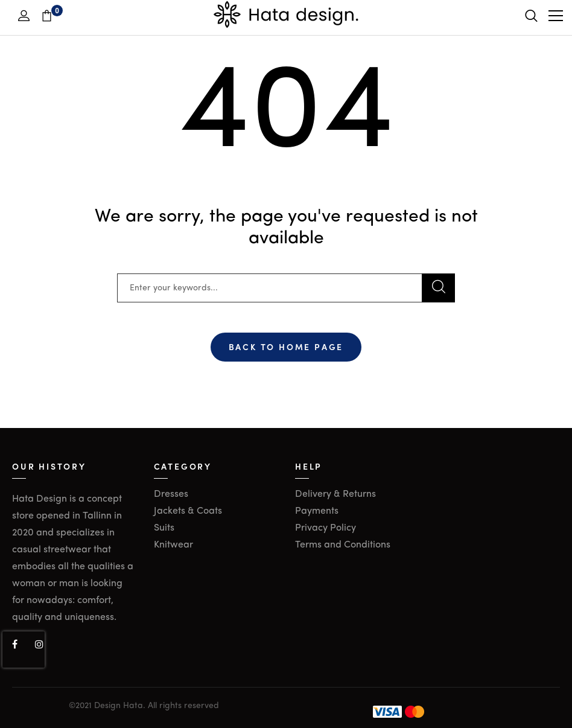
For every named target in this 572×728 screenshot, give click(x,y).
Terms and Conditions (343, 545)
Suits (164, 528)
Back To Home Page (286, 346)
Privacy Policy (326, 528)
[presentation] (24, 650)
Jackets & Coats (188, 511)
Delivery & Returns (335, 494)
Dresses (171, 494)
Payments (317, 511)
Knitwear (173, 545)
